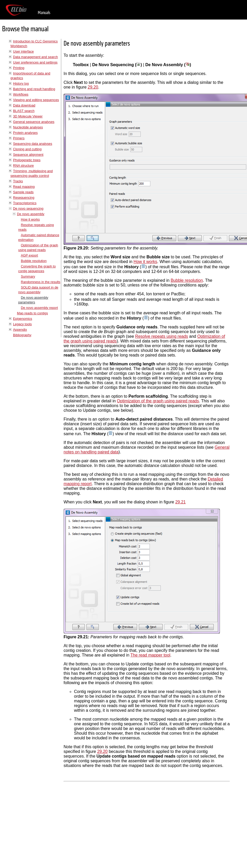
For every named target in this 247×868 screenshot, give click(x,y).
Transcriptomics (25, 203)
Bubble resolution (34, 261)
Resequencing (24, 198)
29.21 (181, 502)
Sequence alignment (28, 155)
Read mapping (24, 187)
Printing (19, 68)
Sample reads (23, 192)
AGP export (29, 255)
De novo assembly (31, 214)
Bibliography (22, 335)
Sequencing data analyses (33, 144)
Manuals (44, 13)
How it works (30, 219)
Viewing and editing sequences (36, 100)
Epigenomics (23, 319)
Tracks (18, 181)
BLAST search (24, 111)
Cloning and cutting (27, 149)
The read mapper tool (150, 655)
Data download (24, 105)
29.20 (93, 87)
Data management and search (35, 57)
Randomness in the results (41, 282)
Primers (19, 138)
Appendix (20, 330)
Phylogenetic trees (27, 160)
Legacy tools (22, 324)
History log (21, 83)
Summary (28, 276)
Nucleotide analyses (28, 127)
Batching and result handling (34, 89)
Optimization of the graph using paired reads (158, 401)
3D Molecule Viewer (28, 116)
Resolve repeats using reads (162, 336)
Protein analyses (25, 133)
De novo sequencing (28, 208)
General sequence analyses (34, 122)
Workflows (21, 94)
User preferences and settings (35, 62)
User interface (23, 51)
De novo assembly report (39, 308)
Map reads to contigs (32, 313)
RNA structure (23, 166)
